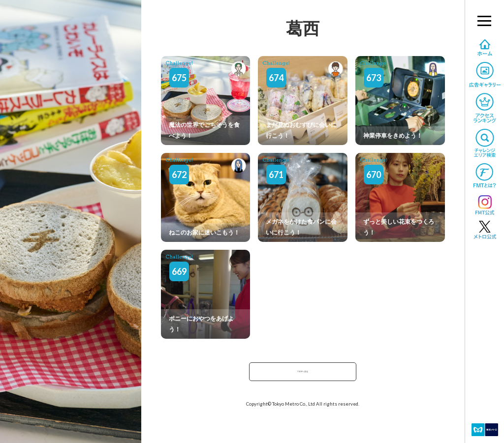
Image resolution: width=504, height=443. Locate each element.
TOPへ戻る (303, 374)
